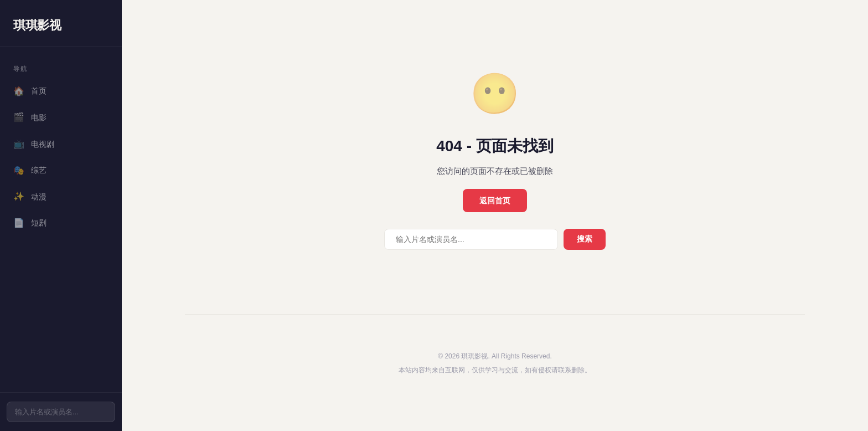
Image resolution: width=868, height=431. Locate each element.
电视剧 (34, 144)
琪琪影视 (37, 25)
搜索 (585, 239)
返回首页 (495, 201)
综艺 (30, 171)
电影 (30, 117)
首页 (30, 91)
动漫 (30, 197)
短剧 (30, 223)
